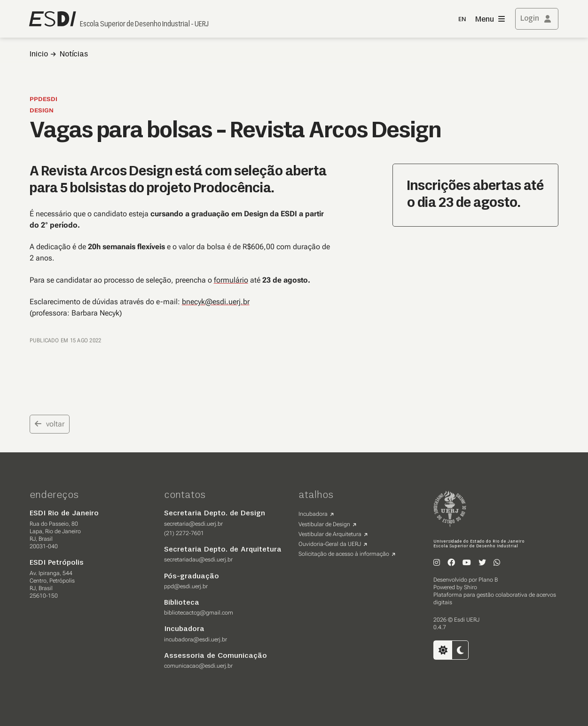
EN (462, 20)
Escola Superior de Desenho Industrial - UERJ (144, 24)
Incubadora (313, 514)
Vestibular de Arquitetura (330, 534)
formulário (231, 280)
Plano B (488, 580)
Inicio (39, 55)
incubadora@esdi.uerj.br (196, 639)
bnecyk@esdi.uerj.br (216, 302)
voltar (50, 424)
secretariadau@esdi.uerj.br (198, 560)
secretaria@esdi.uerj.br (193, 524)
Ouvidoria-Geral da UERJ (330, 544)
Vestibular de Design (324, 524)
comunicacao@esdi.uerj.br (198, 666)
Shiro (470, 587)
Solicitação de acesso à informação (344, 554)
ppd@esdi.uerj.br (186, 586)
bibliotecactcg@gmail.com (199, 613)
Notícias (74, 55)
